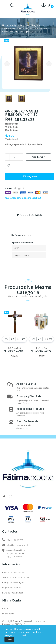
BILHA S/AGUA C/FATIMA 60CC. (41, 351)
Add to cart (39, 157)
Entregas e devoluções (13, 583)
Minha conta (8, 614)
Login (5, 609)
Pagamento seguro (11, 588)
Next (49, 64)
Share (15, 189)
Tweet (19, 189)
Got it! (9, 639)
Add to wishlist (9, 165)
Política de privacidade (13, 573)
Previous (7, 64)
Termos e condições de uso (16, 578)
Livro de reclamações (13, 593)
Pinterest (24, 189)
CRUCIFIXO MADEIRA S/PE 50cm (15, 351)
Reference (17, 235)
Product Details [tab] (30, 215)
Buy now (30, 177)
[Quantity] (14, 157)
